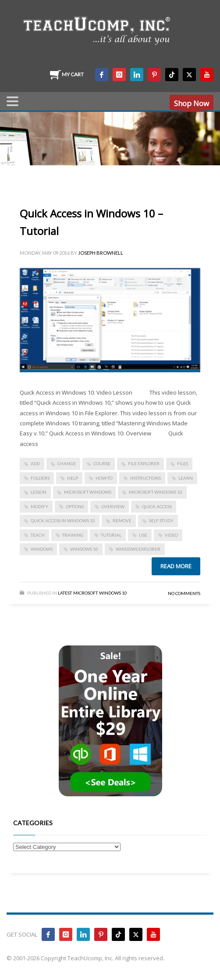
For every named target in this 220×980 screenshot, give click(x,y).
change (67, 463)
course (102, 463)
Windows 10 (84, 549)
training (73, 535)
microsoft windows (88, 492)
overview (113, 506)
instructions (145, 478)
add (35, 463)
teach (38, 535)
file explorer (144, 463)
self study (161, 520)
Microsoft (85, 593)
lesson (39, 492)
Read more (176, 566)
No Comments (184, 593)
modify (39, 506)
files (183, 463)
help (73, 478)
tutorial (111, 535)
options (75, 506)
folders (40, 478)
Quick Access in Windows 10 (63, 520)
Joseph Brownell (101, 253)
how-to (104, 478)
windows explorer (138, 549)
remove (122, 520)
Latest (65, 593)
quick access (157, 506)
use (143, 535)
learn (186, 478)
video (171, 535)
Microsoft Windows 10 (156, 492)
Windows (42, 549)
